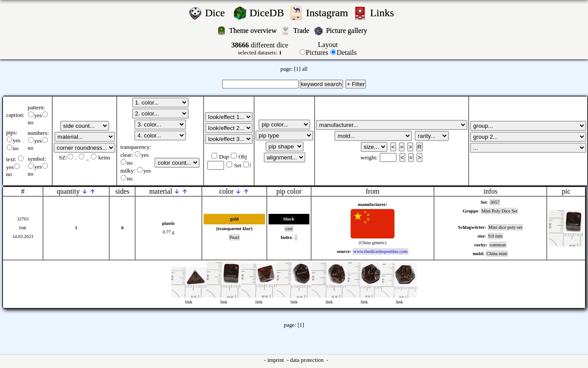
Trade (302, 31)
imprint (276, 360)
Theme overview (254, 31)
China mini (497, 254)
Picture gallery (348, 31)
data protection (308, 360)
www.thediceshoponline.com (380, 251)
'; (85, 126)
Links (385, 13)
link (23, 228)
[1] (297, 69)
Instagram (328, 13)
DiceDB (268, 13)
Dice (217, 13)
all (305, 69)
